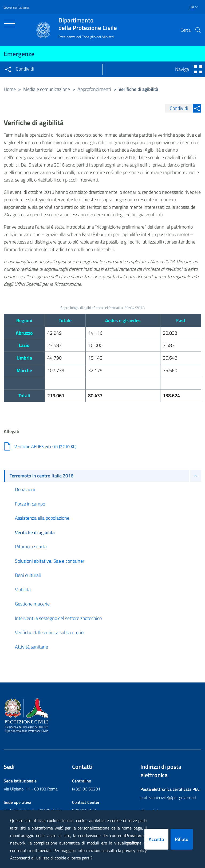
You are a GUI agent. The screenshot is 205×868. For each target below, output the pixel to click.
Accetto (156, 839)
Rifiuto (182, 839)
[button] (198, 30)
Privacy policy (133, 839)
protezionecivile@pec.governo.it (169, 797)
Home (10, 89)
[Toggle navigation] (10, 24)
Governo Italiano (16, 7)
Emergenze (19, 54)
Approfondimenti (94, 89)
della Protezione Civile (88, 24)
